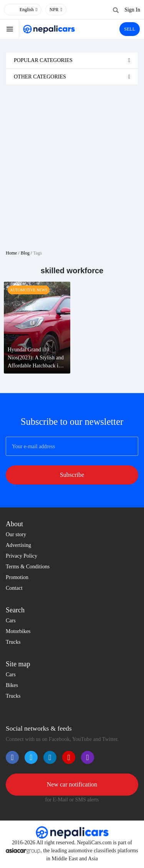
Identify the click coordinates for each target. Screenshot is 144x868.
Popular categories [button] (43, 60)
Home (11, 253)
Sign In (132, 10)
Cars (11, 621)
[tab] (72, 60)
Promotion (17, 577)
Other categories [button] (40, 77)
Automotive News (29, 290)
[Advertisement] (72, 164)
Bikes (12, 685)
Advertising (18, 545)
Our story (16, 534)
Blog (25, 253)
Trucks (13, 642)
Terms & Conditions (28, 567)
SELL (130, 29)
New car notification (72, 784)
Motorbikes (18, 631)
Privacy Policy (22, 556)
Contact (14, 588)
